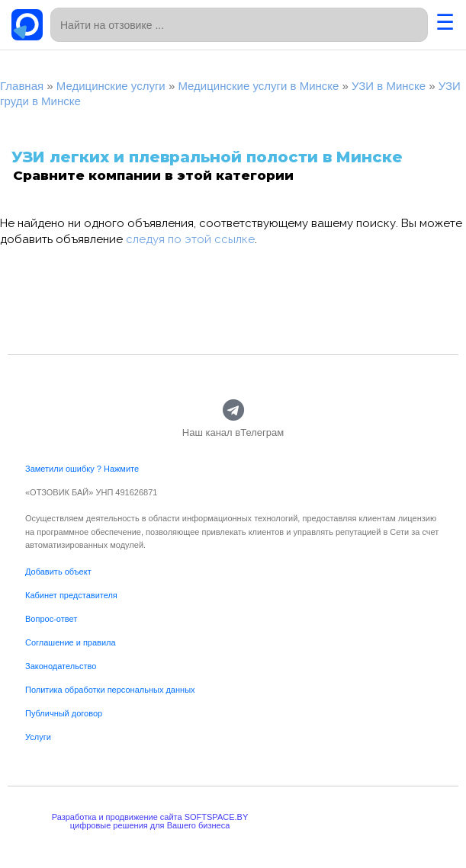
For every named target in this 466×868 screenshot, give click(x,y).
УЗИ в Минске (389, 86)
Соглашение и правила (71, 642)
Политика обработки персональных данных (110, 690)
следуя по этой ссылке (190, 239)
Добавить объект (58, 572)
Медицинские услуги (111, 86)
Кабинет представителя (71, 595)
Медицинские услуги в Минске (258, 86)
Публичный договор (64, 713)
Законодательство (61, 666)
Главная (22, 86)
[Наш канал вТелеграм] (233, 410)
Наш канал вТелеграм (233, 432)
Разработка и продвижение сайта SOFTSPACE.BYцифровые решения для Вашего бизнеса (150, 821)
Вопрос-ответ (51, 619)
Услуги (38, 737)
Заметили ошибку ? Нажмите (82, 469)
